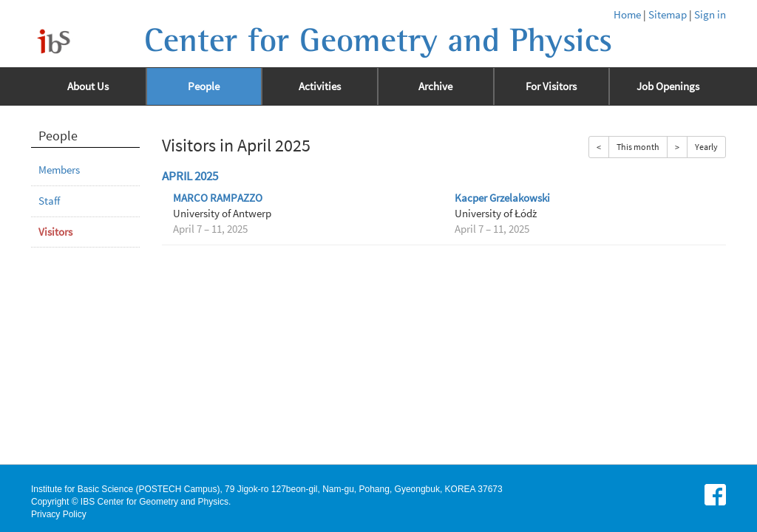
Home (627, 15)
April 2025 (190, 176)
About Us (88, 86)
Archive (435, 86)
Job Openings (668, 86)
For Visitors (551, 86)
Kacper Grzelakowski (502, 198)
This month (638, 147)
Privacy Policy (59, 514)
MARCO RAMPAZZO (218, 198)
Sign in (710, 15)
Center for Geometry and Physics (378, 41)
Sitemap (668, 15)
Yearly (706, 147)
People (204, 86)
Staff (49, 201)
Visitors (55, 232)
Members (59, 170)
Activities (320, 86)
